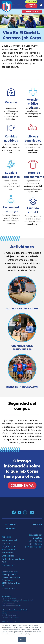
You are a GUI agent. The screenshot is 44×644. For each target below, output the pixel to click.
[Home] (7, 7)
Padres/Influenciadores (11, 559)
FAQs (4, 562)
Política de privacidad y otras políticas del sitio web (17, 600)
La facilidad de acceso (9, 604)
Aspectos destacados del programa (9, 540)
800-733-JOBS (36, 541)
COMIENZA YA (32, 12)
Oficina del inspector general (11, 618)
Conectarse (31, 2)
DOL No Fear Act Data (9, 616)
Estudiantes (8, 553)
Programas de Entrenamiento (9, 548)
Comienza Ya (31, 6)
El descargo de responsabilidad (12, 606)
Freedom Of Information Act (10, 602)
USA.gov (4, 612)
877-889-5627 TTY (34, 547)
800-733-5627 (36, 544)
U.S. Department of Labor (10, 614)
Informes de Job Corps (9, 598)
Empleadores (8, 556)
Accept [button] (22, 639)
